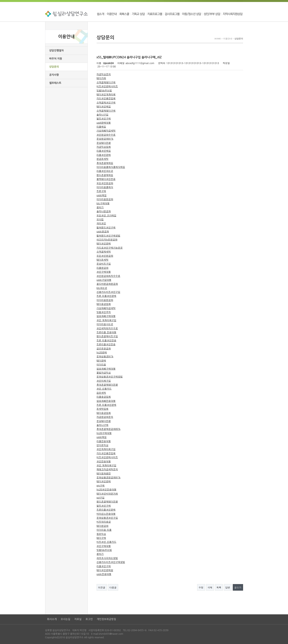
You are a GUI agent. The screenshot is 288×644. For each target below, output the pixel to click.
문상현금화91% (105, 139)
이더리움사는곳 (105, 324)
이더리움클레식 (105, 187)
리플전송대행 (104, 441)
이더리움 (101, 364)
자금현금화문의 (105, 417)
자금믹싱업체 (104, 147)
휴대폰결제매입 (105, 163)
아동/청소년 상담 (192, 14)
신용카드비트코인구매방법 (111, 562)
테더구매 (101, 538)
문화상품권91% (105, 356)
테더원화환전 (104, 473)
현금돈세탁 (103, 159)
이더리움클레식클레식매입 (111, 167)
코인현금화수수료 (106, 135)
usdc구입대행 (104, 280)
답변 (228, 587)
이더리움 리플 (104, 530)
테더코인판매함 (105, 570)
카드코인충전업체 (106, 98)
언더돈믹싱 (103, 445)
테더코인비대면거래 (107, 493)
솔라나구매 (103, 425)
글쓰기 (238, 587)
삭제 (210, 587)
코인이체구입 (104, 381)
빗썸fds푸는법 (104, 90)
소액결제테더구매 (106, 82)
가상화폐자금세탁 (106, 130)
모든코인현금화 (105, 183)
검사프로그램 (172, 14)
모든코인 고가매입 (106, 215)
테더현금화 (103, 526)
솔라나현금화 (104, 211)
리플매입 (101, 126)
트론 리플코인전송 (106, 340)
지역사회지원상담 (232, 14)
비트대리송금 (104, 522)
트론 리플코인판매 (106, 296)
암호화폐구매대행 (106, 316)
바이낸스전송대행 (106, 514)
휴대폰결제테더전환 (107, 384)
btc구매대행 (103, 203)
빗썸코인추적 (104, 312)
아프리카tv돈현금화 (107, 239)
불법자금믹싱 (104, 372)
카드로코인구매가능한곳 (110, 247)
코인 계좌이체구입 (106, 320)
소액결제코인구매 (106, 102)
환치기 (100, 207)
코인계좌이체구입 (106, 449)
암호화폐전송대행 (106, 401)
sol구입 (101, 497)
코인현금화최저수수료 (108, 276)
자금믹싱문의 (104, 74)
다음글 (113, 587)
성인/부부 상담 (212, 14)
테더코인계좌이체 (106, 94)
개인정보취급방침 (106, 619)
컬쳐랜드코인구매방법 (108, 235)
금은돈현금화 (104, 348)
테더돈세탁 (103, 260)
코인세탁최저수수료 (107, 328)
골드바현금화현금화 (107, 284)
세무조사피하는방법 (107, 558)
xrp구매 (101, 485)
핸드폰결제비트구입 (107, 336)
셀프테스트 (55, 83)
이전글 (102, 587)
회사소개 (52, 619)
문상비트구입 (104, 263)
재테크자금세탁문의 (107, 469)
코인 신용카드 (104, 388)
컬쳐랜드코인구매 (106, 227)
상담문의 (54, 67)
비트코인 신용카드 (106, 542)
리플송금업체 (104, 397)
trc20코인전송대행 (106, 489)
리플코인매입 (104, 151)
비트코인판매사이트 (107, 86)
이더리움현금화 (105, 199)
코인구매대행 (104, 272)
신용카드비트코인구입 (108, 292)
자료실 (78, 619)
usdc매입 (102, 195)
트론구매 (101, 191)
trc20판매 (102, 352)
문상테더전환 (104, 143)
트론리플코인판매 (106, 509)
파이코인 (101, 223)
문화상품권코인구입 (107, 518)
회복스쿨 (124, 14)
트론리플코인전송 (106, 344)
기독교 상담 (138, 14)
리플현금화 (103, 268)
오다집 (100, 219)
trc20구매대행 (104, 433)
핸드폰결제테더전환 (107, 501)
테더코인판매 (104, 243)
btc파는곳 (102, 288)
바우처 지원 (56, 59)
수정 (201, 587)
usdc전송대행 (104, 574)
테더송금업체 (104, 304)
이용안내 (112, 14)
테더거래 (101, 78)
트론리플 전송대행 (106, 332)
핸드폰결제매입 (105, 175)
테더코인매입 (104, 106)
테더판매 (101, 360)
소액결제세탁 (104, 251)
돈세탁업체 (103, 409)
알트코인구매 (104, 118)
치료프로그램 (155, 14)
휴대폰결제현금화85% (109, 429)
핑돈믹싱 (101, 534)
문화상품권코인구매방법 (110, 376)
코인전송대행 (104, 461)
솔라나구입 (103, 114)
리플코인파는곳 (105, 171)
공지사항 (54, 75)
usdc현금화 (103, 231)
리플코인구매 (104, 566)
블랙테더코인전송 (106, 179)
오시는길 (65, 619)
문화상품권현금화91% (109, 477)
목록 (219, 587)
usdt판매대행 (104, 122)
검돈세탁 (101, 393)
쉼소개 (101, 14)
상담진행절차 (57, 51)
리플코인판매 (104, 155)
